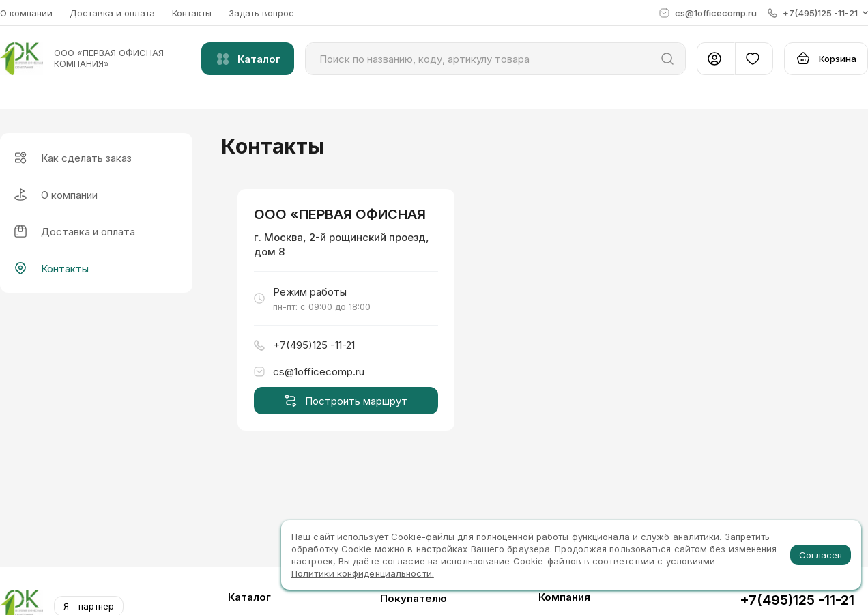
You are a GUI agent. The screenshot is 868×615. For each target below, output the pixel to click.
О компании (26, 13)
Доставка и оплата (112, 13)
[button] (818, 13)
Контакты (192, 13)
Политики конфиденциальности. (363, 573)
